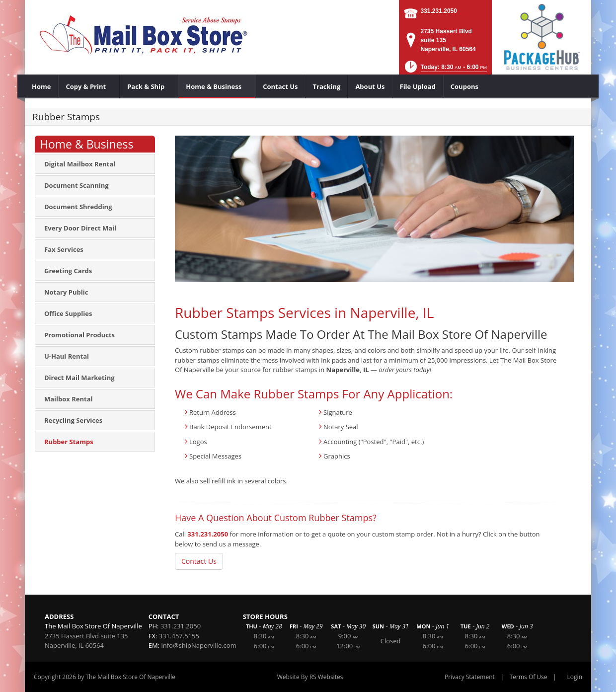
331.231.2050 (439, 11)
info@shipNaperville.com (198, 645)
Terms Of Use (529, 677)
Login (575, 677)
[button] (445, 70)
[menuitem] (41, 86)
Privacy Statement (470, 677)
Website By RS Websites (310, 677)
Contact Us (199, 561)
